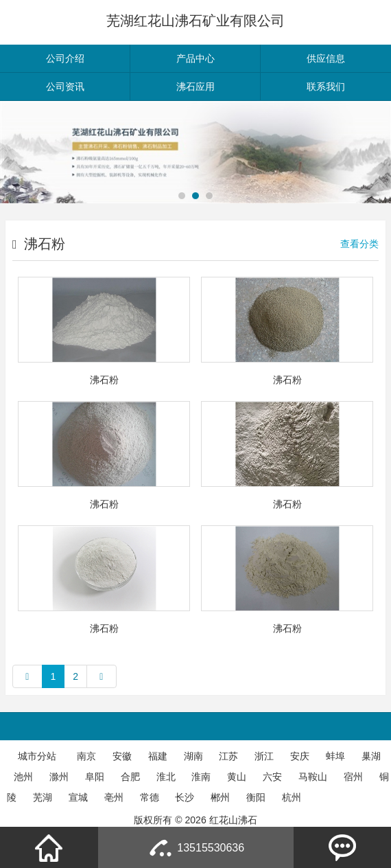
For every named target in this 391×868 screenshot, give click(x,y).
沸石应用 (195, 87)
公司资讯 (65, 87)
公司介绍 (65, 58)
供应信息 (326, 58)
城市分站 (37, 756)
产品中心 (195, 58)
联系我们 (326, 87)
